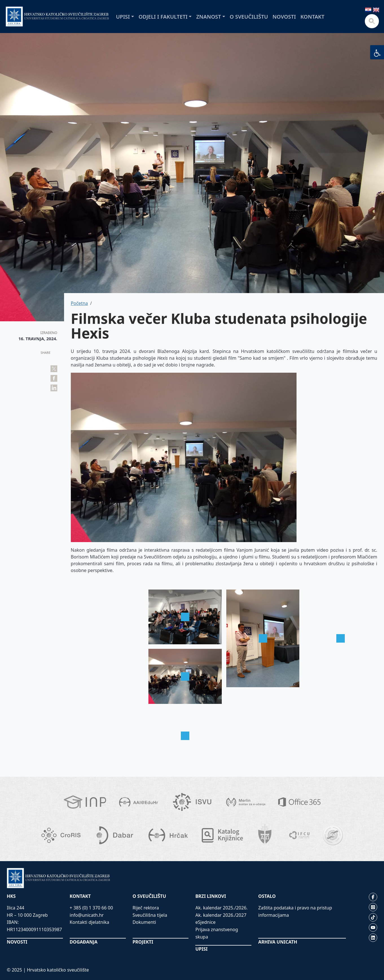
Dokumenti (144, 922)
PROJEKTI (143, 942)
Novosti (284, 17)
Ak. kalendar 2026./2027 (221, 915)
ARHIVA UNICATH (278, 942)
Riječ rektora (146, 908)
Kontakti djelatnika (89, 922)
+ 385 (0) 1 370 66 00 (91, 908)
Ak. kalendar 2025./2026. (221, 908)
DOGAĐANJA (84, 942)
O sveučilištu (249, 17)
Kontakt (312, 17)
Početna (79, 303)
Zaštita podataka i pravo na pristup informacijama (295, 911)
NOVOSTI (17, 942)
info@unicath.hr (87, 915)
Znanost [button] (209, 17)
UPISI (201, 949)
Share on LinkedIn (54, 388)
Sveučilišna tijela (150, 915)
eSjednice (205, 922)
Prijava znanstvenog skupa (217, 933)
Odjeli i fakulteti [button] (163, 17)
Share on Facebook (54, 378)
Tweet (54, 369)
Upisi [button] (123, 17)
